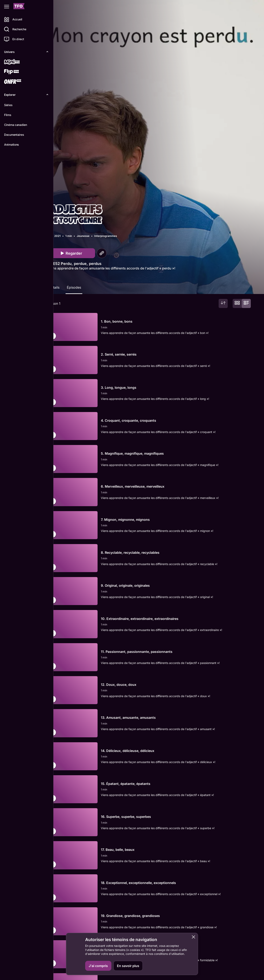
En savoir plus (128, 966)
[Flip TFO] (18, 72)
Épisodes (77, 287)
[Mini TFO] (18, 62)
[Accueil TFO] (19, 7)
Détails (57, 287)
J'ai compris (98, 966)
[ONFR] (18, 82)
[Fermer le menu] (7, 7)
